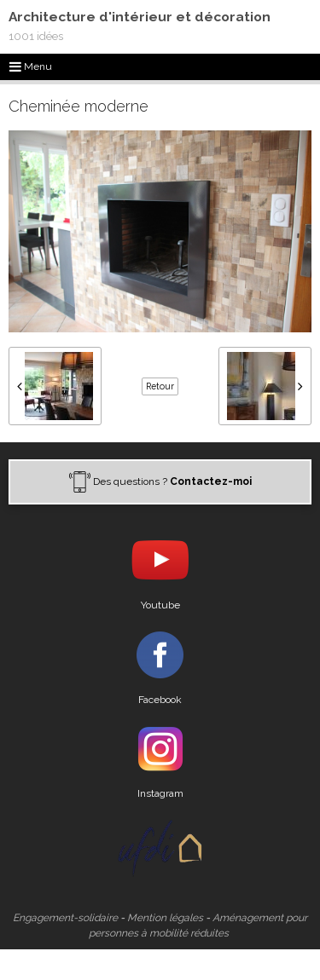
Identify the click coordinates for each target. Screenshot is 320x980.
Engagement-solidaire (65, 918)
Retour (160, 386)
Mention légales (165, 918)
